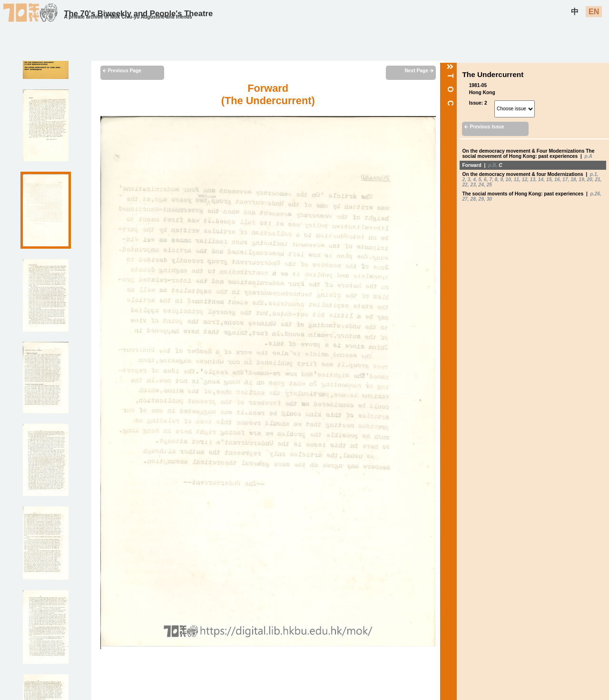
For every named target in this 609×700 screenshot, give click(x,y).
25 (489, 185)
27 (465, 199)
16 (557, 180)
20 (589, 180)
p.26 (595, 194)
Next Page (419, 71)
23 (473, 185)
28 (473, 199)
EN (594, 12)
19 (581, 180)
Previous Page (122, 71)
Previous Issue (484, 127)
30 (489, 199)
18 (573, 180)
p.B (492, 165)
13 (533, 180)
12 (525, 180)
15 (549, 180)
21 (597, 180)
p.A (589, 156)
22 (465, 185)
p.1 (594, 174)
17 (565, 180)
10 (508, 180)
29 (481, 199)
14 (541, 180)
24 (481, 185)
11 (516, 180)
